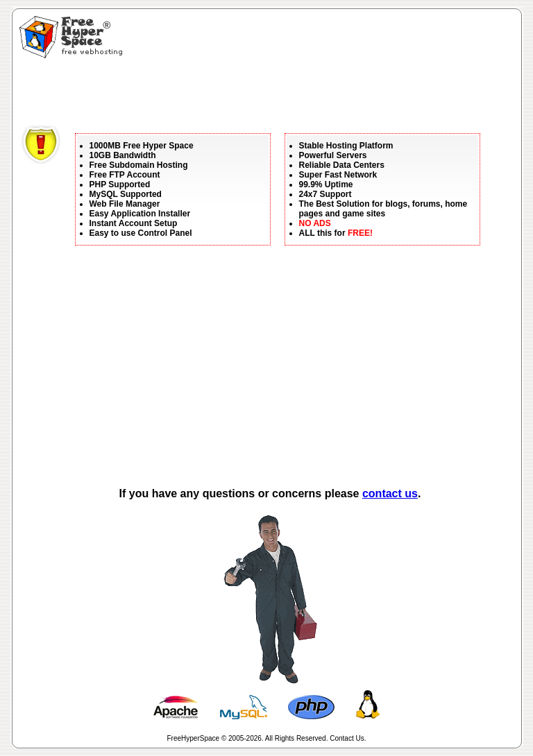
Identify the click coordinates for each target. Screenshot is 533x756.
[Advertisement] (273, 94)
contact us (390, 493)
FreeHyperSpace (194, 738)
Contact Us (347, 738)
